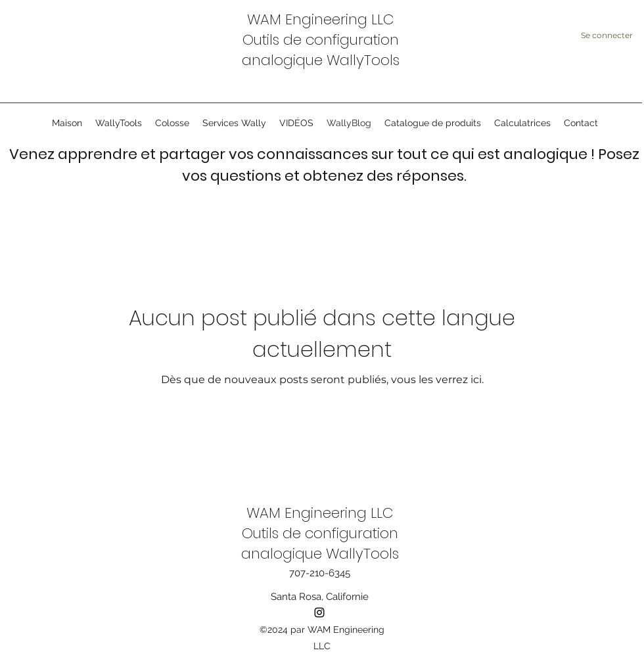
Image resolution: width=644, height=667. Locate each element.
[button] (234, 123)
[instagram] (319, 612)
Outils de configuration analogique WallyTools (321, 50)
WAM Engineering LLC (321, 19)
